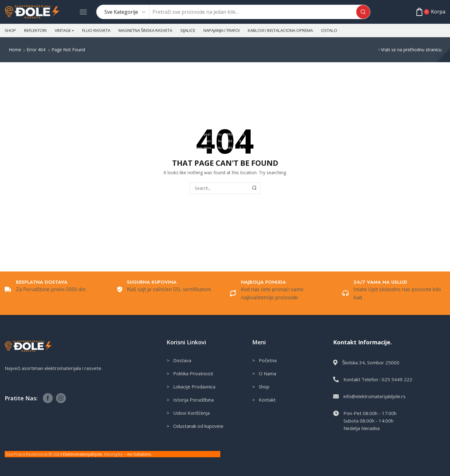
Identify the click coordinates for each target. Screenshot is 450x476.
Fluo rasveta (96, 30)
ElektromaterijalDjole (82, 454)
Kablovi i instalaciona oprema (280, 30)
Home (15, 50)
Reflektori (35, 30)
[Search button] (363, 12)
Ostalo (329, 30)
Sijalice (188, 30)
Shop (10, 30)
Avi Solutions (139, 454)
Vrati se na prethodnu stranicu (411, 50)
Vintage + (64, 30)
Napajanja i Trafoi (222, 30)
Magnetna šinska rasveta (145, 30)
